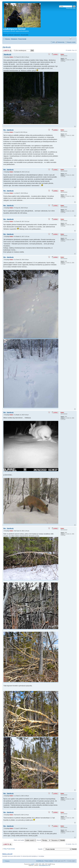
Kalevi (11, 57)
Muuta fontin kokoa (74, 39)
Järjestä (43, 840)
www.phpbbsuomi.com (45, 865)
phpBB (32, 864)
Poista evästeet (49, 861)
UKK (54, 42)
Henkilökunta (40, 861)
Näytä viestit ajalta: (25, 840)
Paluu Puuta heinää (9, 849)
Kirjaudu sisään (71, 42)
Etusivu (8, 39)
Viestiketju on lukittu (7, 50)
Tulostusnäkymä (70, 39)
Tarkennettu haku (71, 8)
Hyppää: (40, 849)
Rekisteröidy (61, 42)
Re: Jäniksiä (8, 130)
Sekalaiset (14, 39)
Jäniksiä (6, 47)
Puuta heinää (22, 39)
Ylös (75, 127)
